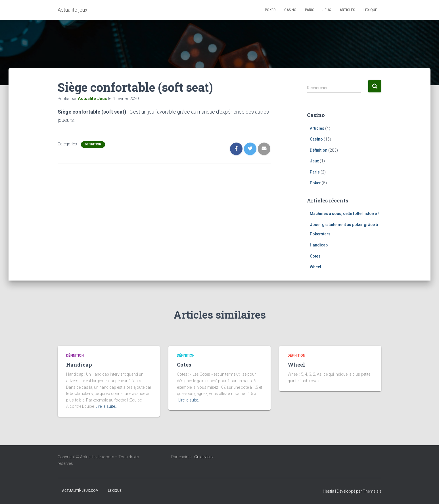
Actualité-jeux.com (80, 491)
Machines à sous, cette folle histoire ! (344, 214)
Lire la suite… (106, 406)
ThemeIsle (372, 491)
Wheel (315, 267)
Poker (270, 10)
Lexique (370, 10)
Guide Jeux (204, 457)
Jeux (327, 10)
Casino (290, 10)
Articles (347, 10)
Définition (93, 144)
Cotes (315, 256)
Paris (310, 10)
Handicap (319, 245)
